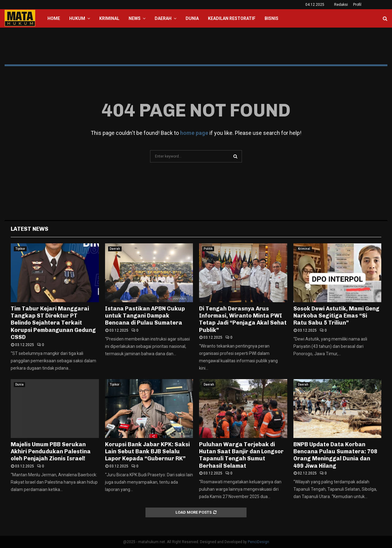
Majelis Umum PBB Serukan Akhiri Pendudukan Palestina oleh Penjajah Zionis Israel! (51, 452)
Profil (357, 5)
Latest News (30, 229)
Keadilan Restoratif (232, 18)
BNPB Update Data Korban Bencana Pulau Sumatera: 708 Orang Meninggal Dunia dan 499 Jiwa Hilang (335, 455)
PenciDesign (258, 542)
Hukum (77, 18)
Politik (208, 249)
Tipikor (20, 249)
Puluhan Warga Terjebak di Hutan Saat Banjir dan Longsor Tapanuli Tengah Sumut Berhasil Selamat (241, 455)
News (135, 18)
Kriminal (109, 18)
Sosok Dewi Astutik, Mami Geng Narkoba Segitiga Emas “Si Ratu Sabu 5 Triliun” (336, 316)
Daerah (163, 18)
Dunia (192, 18)
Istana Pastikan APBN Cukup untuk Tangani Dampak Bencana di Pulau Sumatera (145, 316)
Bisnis (271, 18)
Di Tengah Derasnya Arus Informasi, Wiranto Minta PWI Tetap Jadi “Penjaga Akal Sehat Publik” (243, 319)
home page (194, 133)
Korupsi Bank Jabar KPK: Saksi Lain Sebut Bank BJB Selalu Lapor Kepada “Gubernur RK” (147, 452)
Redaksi (341, 5)
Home (54, 18)
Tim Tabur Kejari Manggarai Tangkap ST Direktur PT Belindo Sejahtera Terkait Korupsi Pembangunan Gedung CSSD (53, 323)
